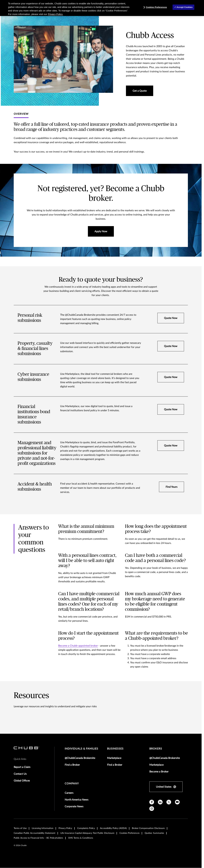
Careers (69, 793)
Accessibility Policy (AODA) (113, 828)
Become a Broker (159, 772)
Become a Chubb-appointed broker (78, 646)
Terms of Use (20, 828)
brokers (156, 749)
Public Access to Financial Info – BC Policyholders (38, 838)
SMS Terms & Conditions (81, 838)
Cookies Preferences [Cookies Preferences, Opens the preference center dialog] (156, 7)
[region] (102, 8)
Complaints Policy (86, 828)
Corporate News (74, 807)
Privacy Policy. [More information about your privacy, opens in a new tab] (55, 14)
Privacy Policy (65, 828)
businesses (115, 749)
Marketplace (114, 758)
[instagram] (152, 809)
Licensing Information (43, 828)
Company (72, 784)
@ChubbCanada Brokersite (80, 758)
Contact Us (20, 774)
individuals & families (81, 749)
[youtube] (177, 802)
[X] (169, 802)
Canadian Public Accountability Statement (35, 833)
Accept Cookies (185, 7)
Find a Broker (72, 765)
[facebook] (152, 802)
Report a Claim (22, 767)
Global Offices (22, 781)
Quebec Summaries (154, 833)
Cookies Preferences (129, 833)
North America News (77, 800)
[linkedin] (160, 802)
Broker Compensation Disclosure (148, 828)
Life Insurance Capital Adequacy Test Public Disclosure (87, 833)
